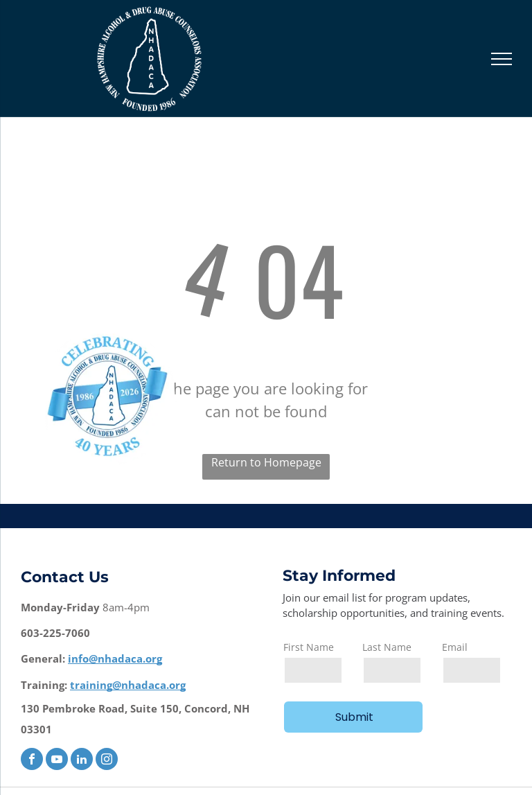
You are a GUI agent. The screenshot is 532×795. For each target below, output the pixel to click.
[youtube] (57, 761)
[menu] (502, 59)
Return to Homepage (266, 462)
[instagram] (107, 761)
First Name (309, 647)
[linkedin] (82, 761)
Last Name (387, 647)
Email (455, 647)
